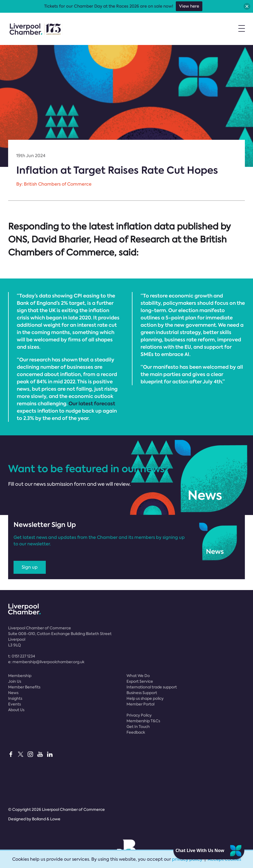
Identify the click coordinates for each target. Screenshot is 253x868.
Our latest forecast (92, 404)
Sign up (30, 567)
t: (22, 656)
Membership (20, 676)
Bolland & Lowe (46, 819)
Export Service (140, 681)
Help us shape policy (145, 698)
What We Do (138, 676)
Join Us (15, 681)
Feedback (136, 732)
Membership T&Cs (143, 721)
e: (46, 662)
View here (189, 6)
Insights (15, 698)
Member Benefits (24, 687)
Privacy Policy (139, 715)
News (13, 693)
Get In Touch (138, 727)
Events (14, 704)
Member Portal (140, 704)
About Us (16, 710)
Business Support (142, 693)
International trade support (152, 687)
